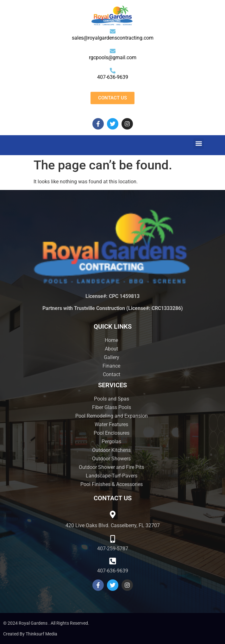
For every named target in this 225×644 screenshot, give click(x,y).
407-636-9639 (113, 77)
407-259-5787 (113, 549)
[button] (199, 144)
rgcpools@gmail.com (113, 57)
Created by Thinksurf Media (30, 634)
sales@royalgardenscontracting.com (113, 38)
